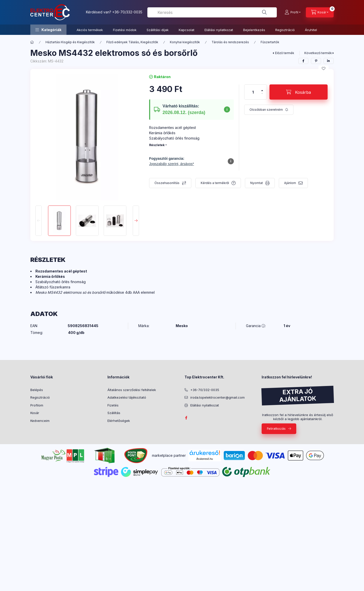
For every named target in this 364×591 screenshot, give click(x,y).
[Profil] (293, 12)
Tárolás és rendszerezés (230, 42)
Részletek (157, 145)
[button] (48, 30)
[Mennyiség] (253, 92)
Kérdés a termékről (215, 183)
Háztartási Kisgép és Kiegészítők (70, 42)
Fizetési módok (125, 30)
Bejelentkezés (254, 30)
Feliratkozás (276, 428)
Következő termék (318, 53)
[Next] (136, 221)
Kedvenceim (40, 421)
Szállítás (114, 413)
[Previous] (39, 221)
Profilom (37, 405)
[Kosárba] (299, 92)
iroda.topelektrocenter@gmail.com (218, 397)
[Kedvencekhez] (324, 69)
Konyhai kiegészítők (185, 42)
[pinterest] (316, 61)
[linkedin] (329, 61)
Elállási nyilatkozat (219, 30)
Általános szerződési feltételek (132, 390)
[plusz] (262, 88)
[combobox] (212, 12)
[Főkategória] (32, 42)
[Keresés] (264, 12)
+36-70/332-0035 (127, 12)
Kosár (35, 413)
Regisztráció (285, 30)
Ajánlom (290, 183)
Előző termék (285, 53)
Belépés (37, 390)
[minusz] (262, 96)
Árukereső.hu (205, 459)
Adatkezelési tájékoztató (127, 397)
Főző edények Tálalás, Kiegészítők (132, 42)
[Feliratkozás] (269, 110)
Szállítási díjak (158, 30)
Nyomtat (257, 183)
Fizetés (113, 405)
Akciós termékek (90, 30)
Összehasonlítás (167, 183)
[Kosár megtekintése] (320, 12)
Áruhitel (311, 30)
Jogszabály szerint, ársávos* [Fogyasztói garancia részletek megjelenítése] (172, 164)
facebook (186, 418)
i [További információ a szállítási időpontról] (227, 109)
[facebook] (303, 61)
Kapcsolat (187, 30)
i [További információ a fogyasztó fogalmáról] (231, 161)
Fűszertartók (270, 42)
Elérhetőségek (119, 421)
